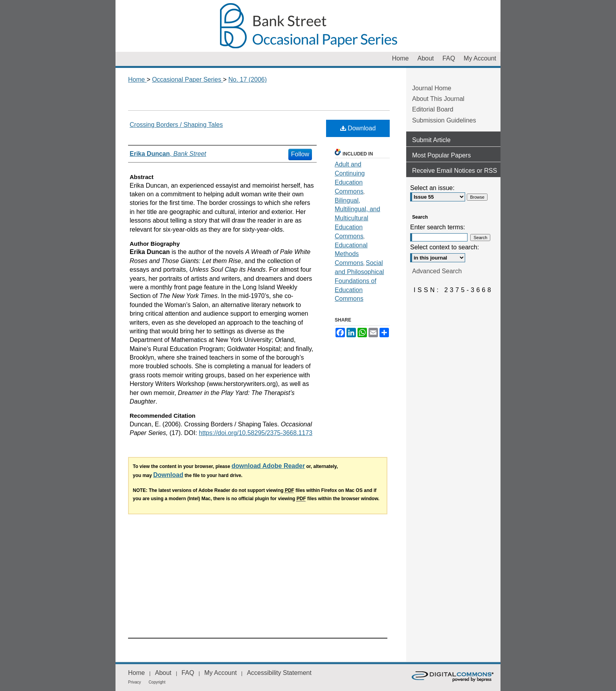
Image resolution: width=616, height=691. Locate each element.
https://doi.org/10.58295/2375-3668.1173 (256, 433)
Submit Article (431, 140)
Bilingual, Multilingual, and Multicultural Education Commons (357, 218)
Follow (300, 154)
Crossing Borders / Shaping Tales (176, 125)
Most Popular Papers (441, 155)
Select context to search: (445, 247)
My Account (221, 673)
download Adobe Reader (268, 466)
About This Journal (438, 99)
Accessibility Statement (279, 673)
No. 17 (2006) (247, 80)
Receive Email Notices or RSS (455, 171)
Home (137, 80)
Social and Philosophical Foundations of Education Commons (359, 281)
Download (358, 128)
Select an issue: (432, 188)
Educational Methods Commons (351, 254)
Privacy (135, 682)
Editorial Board (433, 109)
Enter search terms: (438, 227)
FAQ (188, 673)
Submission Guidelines (444, 120)
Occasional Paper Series (308, 26)
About (163, 673)
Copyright (157, 682)
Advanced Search (437, 271)
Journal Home (432, 88)
